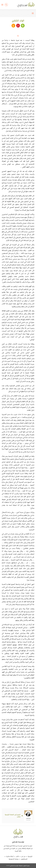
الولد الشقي (18, 21)
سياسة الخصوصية (14, 859)
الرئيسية (30, 856)
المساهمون (24, 859)
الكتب (17, 856)
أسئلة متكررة (10, 856)
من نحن (23, 856)
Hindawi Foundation (18, 834)
